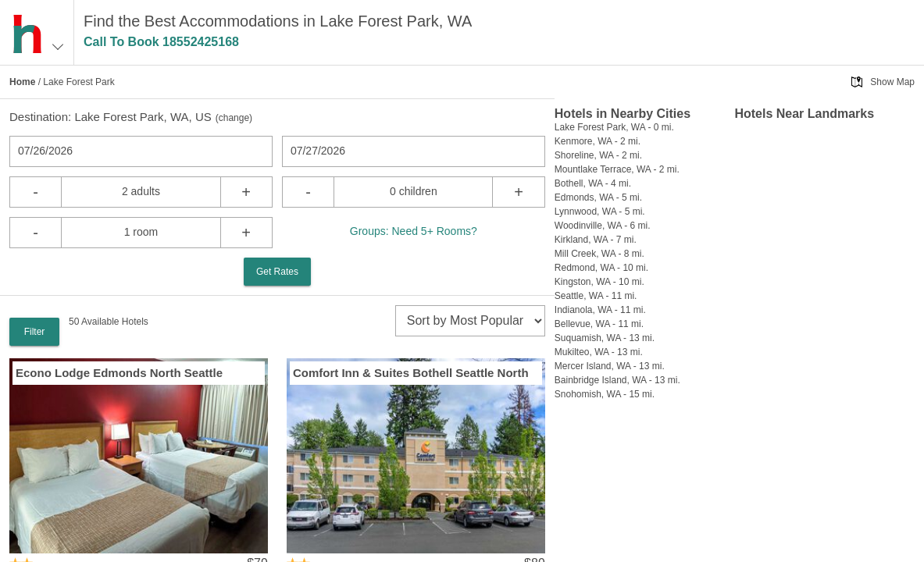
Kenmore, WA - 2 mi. (598, 141)
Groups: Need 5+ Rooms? (414, 231)
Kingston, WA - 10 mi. (599, 282)
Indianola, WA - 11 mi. (600, 310)
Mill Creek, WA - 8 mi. (599, 254)
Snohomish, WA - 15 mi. (605, 394)
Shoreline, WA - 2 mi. (598, 155)
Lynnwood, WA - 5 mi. (600, 212)
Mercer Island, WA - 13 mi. (610, 366)
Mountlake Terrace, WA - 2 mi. (617, 169)
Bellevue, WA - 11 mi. (599, 324)
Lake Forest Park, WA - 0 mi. (614, 127)
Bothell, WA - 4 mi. (593, 183)
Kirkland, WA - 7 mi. (596, 240)
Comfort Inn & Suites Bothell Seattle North (411, 373)
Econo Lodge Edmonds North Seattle (119, 373)
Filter (35, 332)
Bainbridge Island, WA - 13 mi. (617, 380)
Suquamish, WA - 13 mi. (605, 338)
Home (22, 82)
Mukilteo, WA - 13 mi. (599, 352)
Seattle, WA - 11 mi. (596, 296)
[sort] (470, 321)
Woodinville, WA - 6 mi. (603, 226)
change (234, 118)
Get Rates (277, 272)
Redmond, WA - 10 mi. (601, 268)
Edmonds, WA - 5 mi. (598, 197)
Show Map (892, 82)
